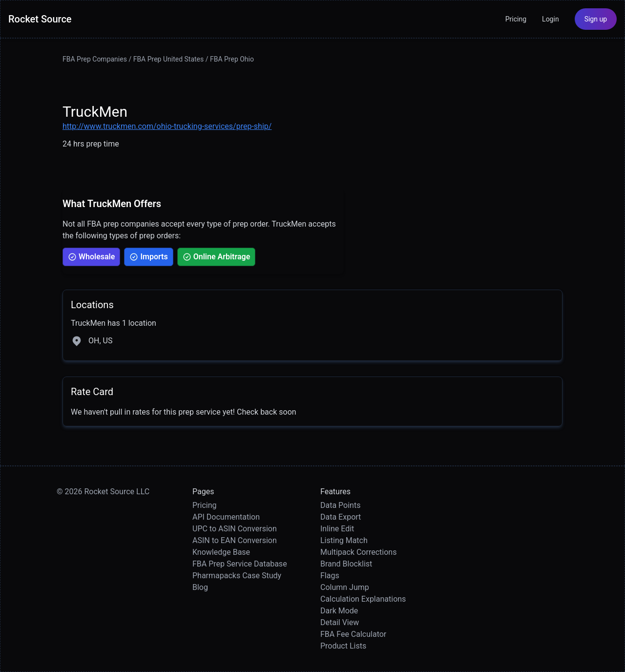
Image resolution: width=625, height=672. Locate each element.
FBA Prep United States (169, 59)
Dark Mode (339, 611)
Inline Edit (337, 529)
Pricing (516, 19)
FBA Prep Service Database (240, 564)
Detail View (340, 622)
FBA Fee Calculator (353, 634)
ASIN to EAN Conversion (235, 540)
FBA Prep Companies (95, 59)
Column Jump (345, 587)
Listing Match (344, 540)
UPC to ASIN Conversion (235, 529)
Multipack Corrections (358, 552)
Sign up (596, 19)
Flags (330, 576)
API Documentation (226, 517)
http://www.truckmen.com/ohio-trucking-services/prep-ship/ (167, 126)
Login (551, 19)
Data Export (341, 517)
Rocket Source (40, 19)
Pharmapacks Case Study (237, 576)
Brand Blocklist (346, 564)
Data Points (340, 505)
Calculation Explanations (363, 599)
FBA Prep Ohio (232, 59)
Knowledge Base (221, 552)
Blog (200, 587)
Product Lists (343, 646)
